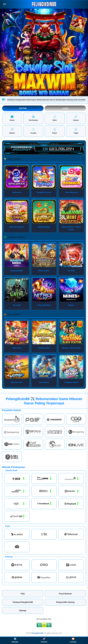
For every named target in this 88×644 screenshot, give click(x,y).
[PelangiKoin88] (44, 4)
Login (65, 108)
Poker (55, 131)
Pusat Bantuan (65, 594)
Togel (76, 131)
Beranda (15, 640)
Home (12, 118)
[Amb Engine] (44, 626)
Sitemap (23, 611)
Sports (12, 131)
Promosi (44, 640)
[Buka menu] (4, 4)
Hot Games (33, 118)
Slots (55, 118)
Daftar (23, 108)
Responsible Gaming (65, 602)
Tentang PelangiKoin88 (23, 602)
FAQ (23, 594)
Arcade (33, 131)
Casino (76, 118)
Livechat (73, 640)
